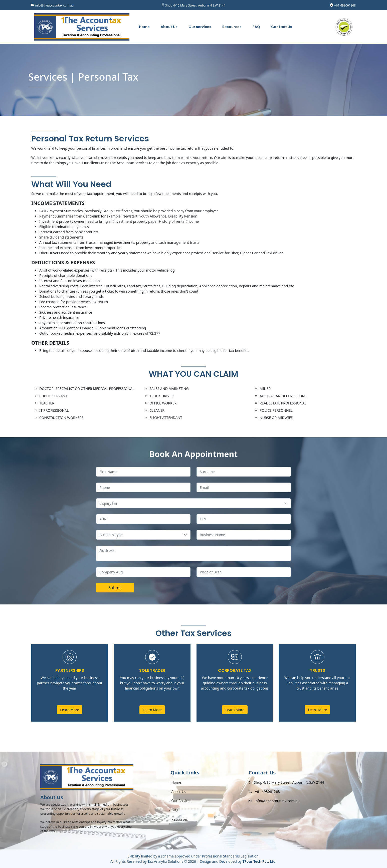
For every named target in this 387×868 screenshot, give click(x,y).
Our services (200, 27)
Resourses (180, 819)
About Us (169, 27)
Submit (115, 588)
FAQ (256, 27)
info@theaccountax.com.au (54, 5)
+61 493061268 (345, 5)
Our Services (181, 801)
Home (144, 27)
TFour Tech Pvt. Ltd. (260, 861)
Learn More (70, 710)
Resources (232, 27)
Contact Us (282, 27)
